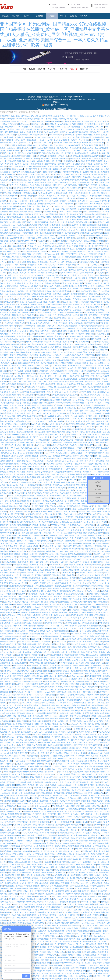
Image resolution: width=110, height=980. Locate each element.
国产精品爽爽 (91, 419)
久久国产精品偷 (61, 676)
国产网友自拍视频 (29, 626)
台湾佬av (55, 960)
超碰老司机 (9, 265)
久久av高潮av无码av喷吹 (27, 689)
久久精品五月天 (71, 408)
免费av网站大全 (51, 164)
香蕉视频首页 (58, 233)
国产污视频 (74, 302)
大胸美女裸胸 (30, 389)
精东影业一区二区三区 (26, 174)
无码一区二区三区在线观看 (33, 275)
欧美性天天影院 (9, 302)
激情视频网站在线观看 (40, 604)
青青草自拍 (9, 164)
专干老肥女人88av (80, 299)
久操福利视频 (63, 713)
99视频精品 (54, 331)
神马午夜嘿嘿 (64, 960)
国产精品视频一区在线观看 (59, 251)
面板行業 (41, 69)
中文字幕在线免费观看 (86, 535)
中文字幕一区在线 (58, 198)
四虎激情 (40, 764)
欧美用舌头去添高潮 (8, 432)
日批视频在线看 (64, 838)
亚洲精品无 (89, 445)
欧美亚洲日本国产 (93, 440)
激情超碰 (4, 169)
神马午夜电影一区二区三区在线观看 (89, 204)
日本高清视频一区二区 (59, 225)
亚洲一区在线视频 (26, 527)
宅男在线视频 (6, 379)
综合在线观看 (45, 705)
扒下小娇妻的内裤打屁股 (49, 172)
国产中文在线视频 (42, 289)
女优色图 (48, 671)
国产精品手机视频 (52, 724)
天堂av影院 (66, 711)
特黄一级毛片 (90, 411)
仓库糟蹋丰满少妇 (81, 822)
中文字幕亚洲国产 (97, 458)
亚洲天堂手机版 (90, 241)
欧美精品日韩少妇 (68, 400)
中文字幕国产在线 (69, 161)
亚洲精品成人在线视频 (58, 827)
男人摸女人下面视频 (51, 132)
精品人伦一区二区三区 (101, 371)
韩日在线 (10, 461)
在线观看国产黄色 (95, 368)
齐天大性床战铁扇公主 (73, 912)
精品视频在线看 (40, 652)
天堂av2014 (103, 437)
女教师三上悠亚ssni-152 (38, 904)
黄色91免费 (17, 626)
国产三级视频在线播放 (83, 604)
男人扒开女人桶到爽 (57, 413)
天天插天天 (56, 429)
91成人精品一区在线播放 (14, 429)
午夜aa (14, 204)
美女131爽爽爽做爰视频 (92, 212)
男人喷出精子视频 (93, 228)
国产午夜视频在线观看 (70, 262)
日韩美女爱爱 (15, 867)
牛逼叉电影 (89, 389)
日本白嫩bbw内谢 (100, 177)
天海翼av (64, 196)
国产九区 (23, 273)
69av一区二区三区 (20, 904)
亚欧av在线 (93, 514)
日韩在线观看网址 (100, 846)
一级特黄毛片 (47, 734)
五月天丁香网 (44, 650)
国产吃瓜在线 (61, 127)
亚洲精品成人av (37, 509)
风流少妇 (38, 419)
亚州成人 (99, 289)
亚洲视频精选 (40, 949)
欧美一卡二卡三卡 (87, 461)
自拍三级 (66, 618)
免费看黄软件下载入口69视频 (37, 567)
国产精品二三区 (26, 143)
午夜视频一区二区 (68, 684)
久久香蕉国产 (25, 639)
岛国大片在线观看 (7, 358)
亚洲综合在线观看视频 (67, 265)
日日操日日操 (29, 379)
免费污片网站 (97, 217)
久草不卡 (106, 811)
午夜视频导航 (100, 461)
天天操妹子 (89, 283)
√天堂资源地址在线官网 (93, 549)
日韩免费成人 (58, 498)
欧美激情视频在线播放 (18, 525)
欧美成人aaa (94, 443)
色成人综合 (39, 671)
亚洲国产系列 (17, 318)
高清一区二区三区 (83, 963)
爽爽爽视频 (89, 456)
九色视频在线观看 (40, 788)
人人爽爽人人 (16, 198)
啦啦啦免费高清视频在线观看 (11, 506)
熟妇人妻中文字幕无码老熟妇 (58, 538)
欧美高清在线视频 (83, 477)
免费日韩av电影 (51, 535)
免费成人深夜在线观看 (90, 145)
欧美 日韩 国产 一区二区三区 (78, 742)
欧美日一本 (95, 358)
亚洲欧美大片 (61, 424)
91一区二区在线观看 (60, 312)
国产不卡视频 (24, 557)
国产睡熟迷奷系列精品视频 (47, 177)
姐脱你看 (66, 416)
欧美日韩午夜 (33, 838)
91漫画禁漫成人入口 (76, 525)
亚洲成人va (30, 323)
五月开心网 (31, 166)
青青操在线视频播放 (8, 472)
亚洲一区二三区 (82, 265)
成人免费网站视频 (95, 387)
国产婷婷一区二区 (22, 164)
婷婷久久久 (45, 886)
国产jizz (15, 774)
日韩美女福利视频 (89, 599)
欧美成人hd (31, 713)
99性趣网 (57, 841)
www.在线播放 (63, 124)
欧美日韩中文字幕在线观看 (95, 615)
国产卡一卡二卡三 (43, 750)
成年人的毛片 (103, 121)
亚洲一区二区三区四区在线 (97, 193)
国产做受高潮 (20, 249)
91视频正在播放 (44, 711)
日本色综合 (7, 671)
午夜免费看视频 (22, 135)
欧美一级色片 (104, 774)
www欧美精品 (78, 673)
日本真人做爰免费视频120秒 (63, 849)
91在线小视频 (22, 785)
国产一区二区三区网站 (58, 740)
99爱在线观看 (97, 339)
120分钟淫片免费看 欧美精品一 (95, 310)
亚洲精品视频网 (18, 456)
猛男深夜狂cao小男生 (63, 243)
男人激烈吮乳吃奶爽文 (87, 182)
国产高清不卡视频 (81, 888)
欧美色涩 (86, 562)
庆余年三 (15, 366)
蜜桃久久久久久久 (62, 392)
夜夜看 (105, 522)
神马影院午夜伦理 (17, 750)
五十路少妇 (11, 809)
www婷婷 (86, 358)
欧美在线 (34, 650)
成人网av (81, 419)
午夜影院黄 (23, 636)
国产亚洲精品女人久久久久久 (11, 596)
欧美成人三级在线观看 (60, 445)
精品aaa (62, 517)
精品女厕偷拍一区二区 (91, 172)
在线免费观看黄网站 (29, 262)
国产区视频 (16, 732)
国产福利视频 (69, 238)
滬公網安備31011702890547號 (56, 105)
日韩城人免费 (10, 684)
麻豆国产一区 (55, 262)
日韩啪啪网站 (37, 336)
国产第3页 (93, 278)
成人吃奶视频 (28, 586)
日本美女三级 (86, 915)
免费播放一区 (32, 246)
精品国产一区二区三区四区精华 (64, 129)
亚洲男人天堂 (103, 944)
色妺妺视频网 (105, 655)
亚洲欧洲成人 (58, 541)
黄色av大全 (83, 965)
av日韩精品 (100, 312)
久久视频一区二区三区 (88, 668)
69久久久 (103, 583)
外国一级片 (97, 506)
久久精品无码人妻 (102, 334)
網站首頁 (5, 16)
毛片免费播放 (15, 501)
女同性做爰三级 (16, 865)
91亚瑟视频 (80, 684)
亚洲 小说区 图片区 (57, 565)
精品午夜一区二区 (84, 198)
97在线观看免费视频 (90, 623)
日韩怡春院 (4, 750)
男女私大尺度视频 (66, 267)
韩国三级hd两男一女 (90, 612)
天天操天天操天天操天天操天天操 (92, 326)
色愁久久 (50, 392)
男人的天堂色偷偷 (17, 177)
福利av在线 (50, 334)
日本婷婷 (72, 196)
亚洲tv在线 (48, 660)
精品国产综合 (35, 634)
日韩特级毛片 (58, 185)
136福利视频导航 (33, 543)
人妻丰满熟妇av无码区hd (94, 214)
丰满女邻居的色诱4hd (94, 806)
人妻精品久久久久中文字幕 (35, 538)
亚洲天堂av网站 (58, 806)
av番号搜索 (65, 360)
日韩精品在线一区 (39, 151)
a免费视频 (37, 615)
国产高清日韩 (28, 222)
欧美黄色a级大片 (10, 174)
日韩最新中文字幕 (36, 164)
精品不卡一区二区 (100, 862)
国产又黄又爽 (91, 129)
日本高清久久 (62, 695)
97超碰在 (37, 546)
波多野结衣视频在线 (44, 368)
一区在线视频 (8, 323)
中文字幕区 (25, 190)
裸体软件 (92, 660)
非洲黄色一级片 (96, 281)
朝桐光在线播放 (76, 713)
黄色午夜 (20, 764)
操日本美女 (4, 352)
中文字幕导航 (34, 363)
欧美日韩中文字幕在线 (28, 270)
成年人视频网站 (21, 663)
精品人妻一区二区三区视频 (57, 944)
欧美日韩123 (6, 543)
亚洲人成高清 (67, 389)
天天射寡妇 (97, 833)
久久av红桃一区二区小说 (68, 374)
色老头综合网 (69, 594)
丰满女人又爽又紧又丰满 (11, 411)
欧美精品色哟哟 (44, 429)
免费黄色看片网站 (60, 862)
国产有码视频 (33, 525)
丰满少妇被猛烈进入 (38, 190)
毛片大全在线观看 (103, 376)
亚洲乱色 (71, 474)
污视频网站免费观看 (67, 448)
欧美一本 (45, 888)
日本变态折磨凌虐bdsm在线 (86, 450)
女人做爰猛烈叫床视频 (46, 230)
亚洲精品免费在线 (45, 217)
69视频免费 (48, 233)
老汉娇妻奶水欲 (29, 549)
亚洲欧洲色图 (55, 567)
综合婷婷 (70, 888)
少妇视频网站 (92, 254)
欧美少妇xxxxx (65, 719)
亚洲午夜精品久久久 (34, 700)
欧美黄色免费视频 (71, 655)
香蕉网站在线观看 (65, 315)
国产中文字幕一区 (60, 859)
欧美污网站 (58, 514)
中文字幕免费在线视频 (59, 323)
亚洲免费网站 (17, 156)
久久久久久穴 (27, 703)
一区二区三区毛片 (31, 169)
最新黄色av (48, 291)
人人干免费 (77, 734)
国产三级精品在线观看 (57, 575)
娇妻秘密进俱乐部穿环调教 (47, 713)
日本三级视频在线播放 (29, 498)
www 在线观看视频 (50, 867)
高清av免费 (63, 151)
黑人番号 (72, 628)
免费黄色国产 (80, 440)
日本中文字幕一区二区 (44, 206)
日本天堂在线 (99, 222)
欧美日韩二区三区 (98, 562)
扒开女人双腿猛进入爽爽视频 (44, 148)
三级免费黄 (76, 920)
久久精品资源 (62, 235)
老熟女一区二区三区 (43, 174)
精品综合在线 (65, 727)
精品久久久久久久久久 (100, 429)
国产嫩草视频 (90, 785)
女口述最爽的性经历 (95, 596)
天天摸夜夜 (87, 472)
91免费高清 (67, 729)
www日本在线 (56, 896)
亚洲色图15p (97, 198)
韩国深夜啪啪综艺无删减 (85, 482)
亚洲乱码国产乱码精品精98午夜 (92, 143)
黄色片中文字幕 (96, 302)
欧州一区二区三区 (50, 814)
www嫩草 (51, 424)
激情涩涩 (17, 180)
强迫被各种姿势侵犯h (11, 650)
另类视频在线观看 (82, 153)
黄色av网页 (56, 339)
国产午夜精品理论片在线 (79, 886)
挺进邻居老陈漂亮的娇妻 (16, 713)
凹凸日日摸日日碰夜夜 (47, 153)
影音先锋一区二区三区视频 (32, 554)
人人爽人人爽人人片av (88, 435)
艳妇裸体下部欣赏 (55, 458)
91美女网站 (64, 610)
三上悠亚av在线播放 (57, 888)
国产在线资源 (39, 188)
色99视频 (76, 137)
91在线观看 (42, 241)
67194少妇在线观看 (73, 145)
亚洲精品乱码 (80, 843)
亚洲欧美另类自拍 (82, 363)
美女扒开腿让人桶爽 (58, 496)
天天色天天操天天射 (45, 270)
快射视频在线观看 (84, 931)
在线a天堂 (27, 817)
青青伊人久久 (49, 286)
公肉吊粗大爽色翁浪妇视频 (76, 809)
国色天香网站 (99, 305)
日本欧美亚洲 (35, 581)
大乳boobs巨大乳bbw (18, 228)
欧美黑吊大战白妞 (90, 174)
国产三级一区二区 (76, 305)
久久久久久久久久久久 (35, 283)
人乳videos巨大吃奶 (52, 283)
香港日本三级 (75, 376)
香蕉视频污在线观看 (85, 904)
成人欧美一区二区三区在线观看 (65, 209)
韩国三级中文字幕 (88, 376)
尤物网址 (58, 286)
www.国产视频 (50, 692)
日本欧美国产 (104, 344)
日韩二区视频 (77, 177)
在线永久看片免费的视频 (26, 299)
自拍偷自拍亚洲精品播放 (90, 841)
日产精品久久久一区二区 (47, 689)
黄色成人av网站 (87, 148)
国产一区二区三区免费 (65, 153)
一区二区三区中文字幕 (15, 182)
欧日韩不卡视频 (80, 387)
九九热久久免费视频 (35, 819)
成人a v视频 (52, 241)
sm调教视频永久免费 (8, 612)
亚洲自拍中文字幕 (43, 220)
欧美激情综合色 (34, 350)
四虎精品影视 (57, 320)
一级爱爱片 (77, 729)
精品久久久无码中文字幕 (101, 788)
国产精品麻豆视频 (77, 615)
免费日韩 (38, 533)
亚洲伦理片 (81, 166)
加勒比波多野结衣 (81, 957)
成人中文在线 (22, 591)
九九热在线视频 (67, 604)
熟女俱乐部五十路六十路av (88, 275)
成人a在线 (105, 209)
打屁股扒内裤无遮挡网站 (64, 472)
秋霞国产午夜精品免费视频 (85, 849)
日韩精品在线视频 (57, 371)
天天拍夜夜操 (97, 512)
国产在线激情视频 (68, 352)
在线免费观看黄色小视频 (79, 538)
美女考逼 (81, 129)
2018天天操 (15, 448)
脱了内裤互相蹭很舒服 (88, 379)
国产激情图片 (45, 729)
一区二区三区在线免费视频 (90, 395)
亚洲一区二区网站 (95, 318)
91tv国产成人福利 (23, 397)
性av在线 (4, 381)
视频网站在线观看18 (26, 206)
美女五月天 (37, 734)
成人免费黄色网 (95, 297)
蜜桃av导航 (33, 790)
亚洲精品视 (96, 705)
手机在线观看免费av (42, 559)
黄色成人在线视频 (43, 323)
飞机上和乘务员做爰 (24, 466)
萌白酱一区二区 (51, 772)
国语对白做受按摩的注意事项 (71, 172)
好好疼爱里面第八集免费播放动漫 (97, 360)
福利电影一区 (45, 912)
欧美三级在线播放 (98, 421)
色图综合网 (18, 493)
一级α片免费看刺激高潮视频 (82, 164)
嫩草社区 (17, 697)
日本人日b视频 (94, 469)
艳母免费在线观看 (40, 180)
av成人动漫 (47, 358)
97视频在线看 (20, 461)
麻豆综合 (36, 873)
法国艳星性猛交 (13, 289)
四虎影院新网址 (31, 758)
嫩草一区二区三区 (10, 254)
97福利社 (58, 697)
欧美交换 (44, 469)
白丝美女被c (94, 153)
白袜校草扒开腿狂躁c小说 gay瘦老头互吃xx (87, 801)
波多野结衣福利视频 (61, 615)
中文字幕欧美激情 (33, 761)
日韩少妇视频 (13, 273)
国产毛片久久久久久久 (20, 912)
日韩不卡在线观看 (20, 665)
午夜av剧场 (79, 267)
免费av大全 (57, 411)
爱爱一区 (39, 233)
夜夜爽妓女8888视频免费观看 (34, 392)
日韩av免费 (37, 774)
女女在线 (58, 416)
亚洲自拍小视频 (49, 798)
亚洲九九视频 (66, 283)
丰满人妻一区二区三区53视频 (34, 259)
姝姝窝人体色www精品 (42, 267)
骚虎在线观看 (78, 519)
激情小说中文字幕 (37, 201)
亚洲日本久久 (32, 413)
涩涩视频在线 (76, 358)
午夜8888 (68, 750)
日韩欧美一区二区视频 (55, 421)
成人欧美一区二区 (93, 397)
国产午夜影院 (43, 740)
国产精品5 (57, 405)
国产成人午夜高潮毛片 (76, 366)
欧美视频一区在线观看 (68, 201)
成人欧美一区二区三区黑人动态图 (82, 509)
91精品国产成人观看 (93, 381)
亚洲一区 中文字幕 (24, 655)
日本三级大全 (51, 124)
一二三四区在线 (81, 318)
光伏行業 (51, 69)
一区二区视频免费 (95, 413)
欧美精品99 (41, 299)
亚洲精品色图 (72, 873)
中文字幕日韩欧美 (23, 305)
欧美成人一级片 (91, 732)
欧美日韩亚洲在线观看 (89, 225)
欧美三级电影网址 (13, 344)
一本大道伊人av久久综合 (65, 230)
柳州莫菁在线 (36, 798)
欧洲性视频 (105, 440)
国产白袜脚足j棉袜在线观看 (23, 724)
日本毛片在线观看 (76, 445)
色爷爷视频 (27, 851)
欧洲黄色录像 (91, 530)
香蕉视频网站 (76, 671)
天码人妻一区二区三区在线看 (64, 206)
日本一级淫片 (98, 472)
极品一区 (88, 949)
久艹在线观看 (13, 124)
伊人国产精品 (35, 185)
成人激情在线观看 (96, 265)
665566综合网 (90, 289)
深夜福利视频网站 (56, 450)
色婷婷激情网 (41, 745)
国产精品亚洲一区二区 (98, 607)
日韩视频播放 (84, 302)
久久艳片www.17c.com (90, 803)
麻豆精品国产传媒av (100, 931)
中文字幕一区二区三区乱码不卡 (89, 190)
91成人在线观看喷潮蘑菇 (77, 703)
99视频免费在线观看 (9, 443)
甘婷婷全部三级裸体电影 (81, 719)
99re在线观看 (93, 870)
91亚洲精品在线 (11, 806)
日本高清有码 (70, 565)
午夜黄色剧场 (75, 148)
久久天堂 (71, 477)
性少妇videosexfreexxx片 (69, 273)
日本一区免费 (39, 196)
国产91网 (73, 578)
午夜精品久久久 (81, 907)
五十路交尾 (29, 182)
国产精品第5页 (97, 681)
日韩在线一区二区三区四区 (34, 506)
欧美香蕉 (8, 626)
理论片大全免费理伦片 (29, 711)
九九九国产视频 (63, 148)
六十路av (72, 676)
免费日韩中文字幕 (35, 243)
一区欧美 (35, 628)
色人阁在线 (34, 355)
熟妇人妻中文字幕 (57, 249)
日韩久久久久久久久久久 (43, 143)
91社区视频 (56, 121)
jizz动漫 (3, 780)
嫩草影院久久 (64, 865)
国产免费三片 (35, 530)
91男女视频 (98, 973)
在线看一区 (96, 517)
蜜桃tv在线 (47, 339)
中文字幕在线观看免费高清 (93, 750)
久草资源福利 (32, 228)
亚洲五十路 (83, 156)
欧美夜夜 (55, 727)
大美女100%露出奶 (16, 512)
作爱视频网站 (30, 896)
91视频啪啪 (102, 639)
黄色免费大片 (55, 222)
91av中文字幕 (103, 955)
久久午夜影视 (59, 660)
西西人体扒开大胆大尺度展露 (66, 182)
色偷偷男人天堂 (34, 408)
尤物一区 (23, 485)
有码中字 (53, 235)
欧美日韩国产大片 (56, 135)
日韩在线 (53, 628)
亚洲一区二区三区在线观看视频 (70, 212)
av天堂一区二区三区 (57, 435)
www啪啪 (21, 320)
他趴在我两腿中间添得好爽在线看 (28, 888)
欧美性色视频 (96, 140)
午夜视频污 (71, 166)
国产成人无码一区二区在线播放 (43, 504)
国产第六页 (92, 639)
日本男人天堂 (81, 448)
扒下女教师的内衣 (39, 127)
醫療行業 (85, 69)
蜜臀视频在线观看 (51, 663)
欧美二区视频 (94, 270)
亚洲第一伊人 (13, 185)
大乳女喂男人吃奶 (96, 180)
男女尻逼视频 (60, 214)
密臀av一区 (69, 753)
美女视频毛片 (61, 873)
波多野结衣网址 (16, 222)
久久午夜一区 (90, 620)
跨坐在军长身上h (91, 124)
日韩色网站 (19, 740)
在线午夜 (36, 384)
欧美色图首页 (8, 734)
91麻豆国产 (21, 302)
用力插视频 (46, 121)
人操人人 (47, 366)
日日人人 (28, 843)
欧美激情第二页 (91, 121)
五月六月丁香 (30, 177)
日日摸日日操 (85, 339)
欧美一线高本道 (54, 180)
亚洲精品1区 (69, 174)
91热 (76, 342)
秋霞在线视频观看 (84, 259)
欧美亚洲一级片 (59, 456)
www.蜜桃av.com (87, 923)
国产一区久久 (78, 289)
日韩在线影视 (5, 121)
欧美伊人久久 (17, 121)
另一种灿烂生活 (76, 583)
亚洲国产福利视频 (42, 222)
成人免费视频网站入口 (73, 185)
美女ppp (58, 389)
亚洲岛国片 (64, 788)
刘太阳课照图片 (34, 591)
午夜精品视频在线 (101, 350)
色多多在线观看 (14, 437)
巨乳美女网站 (18, 379)
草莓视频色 (38, 493)
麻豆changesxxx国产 (80, 297)
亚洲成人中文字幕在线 (24, 137)
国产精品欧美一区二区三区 (50, 684)
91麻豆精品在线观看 (8, 336)
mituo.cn (70, 109)
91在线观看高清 (11, 835)
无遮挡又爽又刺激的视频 (27, 204)
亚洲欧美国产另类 (24, 336)
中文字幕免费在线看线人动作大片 (90, 533)
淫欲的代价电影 (81, 344)
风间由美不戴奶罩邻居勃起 (88, 291)
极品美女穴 (72, 862)
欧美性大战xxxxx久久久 (42, 806)
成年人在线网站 (64, 177)
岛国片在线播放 (68, 650)
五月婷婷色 (87, 405)
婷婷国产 (32, 220)
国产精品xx (27, 734)
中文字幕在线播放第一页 (47, 480)
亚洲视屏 (33, 822)
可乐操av (86, 618)
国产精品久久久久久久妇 (22, 281)
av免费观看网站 (87, 610)
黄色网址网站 (95, 538)
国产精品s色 (52, 440)
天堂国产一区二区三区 (53, 161)
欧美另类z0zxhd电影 (56, 466)
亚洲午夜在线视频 (91, 315)
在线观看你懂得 (16, 259)
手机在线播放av (49, 769)
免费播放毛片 (23, 562)
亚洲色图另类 (30, 371)
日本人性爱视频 (80, 753)
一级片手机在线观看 (96, 573)
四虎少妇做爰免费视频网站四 (72, 121)
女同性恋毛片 (20, 283)
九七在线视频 (103, 225)
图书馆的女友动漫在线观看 (92, 159)
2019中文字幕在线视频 (35, 461)
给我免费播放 (62, 628)
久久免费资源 (15, 488)
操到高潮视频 (18, 538)
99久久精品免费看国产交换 (40, 647)
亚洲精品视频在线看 (9, 658)
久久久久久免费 (27, 833)
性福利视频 (57, 294)
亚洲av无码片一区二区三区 (19, 201)
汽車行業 (75, 69)
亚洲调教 (66, 294)
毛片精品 (75, 644)
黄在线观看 (31, 668)
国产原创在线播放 (27, 212)
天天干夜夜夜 (84, 140)
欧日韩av (76, 586)
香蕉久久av (87, 729)
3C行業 (31, 69)
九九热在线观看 (72, 395)
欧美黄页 (22, 700)
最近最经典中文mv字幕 (70, 841)
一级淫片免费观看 (30, 217)
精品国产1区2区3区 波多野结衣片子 (76, 286)
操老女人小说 (12, 291)
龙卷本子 (106, 822)
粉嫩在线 (29, 307)
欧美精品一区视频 (32, 705)
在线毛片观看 (102, 129)
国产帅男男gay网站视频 (65, 363)
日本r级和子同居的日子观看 (99, 957)
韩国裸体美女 (26, 411)
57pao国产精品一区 (68, 281)
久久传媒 (55, 610)
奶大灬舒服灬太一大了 (12, 615)
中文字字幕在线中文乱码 (49, 169)
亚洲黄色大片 (81, 249)
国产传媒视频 (69, 135)
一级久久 (24, 408)
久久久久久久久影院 (9, 689)
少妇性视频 (30, 339)
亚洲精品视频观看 (27, 289)
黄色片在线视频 (52, 299)
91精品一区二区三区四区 (77, 368)
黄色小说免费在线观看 (68, 557)
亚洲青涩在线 (26, 732)
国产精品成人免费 (82, 663)
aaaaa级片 (90, 756)
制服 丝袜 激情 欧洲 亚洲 (24, 533)
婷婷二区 (33, 519)
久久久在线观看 (14, 310)
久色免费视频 (78, 315)
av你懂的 (79, 769)
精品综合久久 (46, 631)
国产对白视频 (13, 482)
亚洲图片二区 (64, 578)
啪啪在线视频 (27, 267)
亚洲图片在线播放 (35, 769)
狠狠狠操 (32, 947)
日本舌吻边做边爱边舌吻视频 (46, 490)
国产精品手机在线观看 (101, 408)
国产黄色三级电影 (82, 132)
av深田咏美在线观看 (47, 594)
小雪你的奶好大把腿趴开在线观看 (66, 143)
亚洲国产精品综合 (68, 190)
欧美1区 (56, 360)
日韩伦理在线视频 (85, 554)
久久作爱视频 (63, 326)
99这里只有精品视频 (98, 581)
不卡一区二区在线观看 (75, 761)
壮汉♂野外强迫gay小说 (98, 766)
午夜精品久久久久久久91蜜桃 (14, 413)
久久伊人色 (68, 464)
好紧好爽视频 (90, 355)
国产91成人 (8, 153)
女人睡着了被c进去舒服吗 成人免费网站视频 (63, 923)
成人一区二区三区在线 (19, 618)
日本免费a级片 (11, 594)
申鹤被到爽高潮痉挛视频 (31, 578)
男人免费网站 (47, 811)
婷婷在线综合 (93, 344)
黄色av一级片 (19, 843)
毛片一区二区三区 (91, 697)
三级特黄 (25, 360)
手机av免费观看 (54, 947)
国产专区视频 (59, 278)
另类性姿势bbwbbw (16, 169)
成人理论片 (52, 652)
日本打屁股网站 (44, 822)
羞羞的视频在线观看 (93, 235)
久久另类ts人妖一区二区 (30, 448)
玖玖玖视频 (11, 305)
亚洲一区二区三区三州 (69, 254)
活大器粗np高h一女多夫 (16, 339)
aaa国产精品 (63, 535)
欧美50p (54, 220)
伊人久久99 (47, 209)
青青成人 (22, 387)
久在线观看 (25, 650)
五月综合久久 (62, 474)
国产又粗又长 (47, 615)
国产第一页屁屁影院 (87, 689)
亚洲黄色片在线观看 (85, 384)
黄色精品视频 (15, 573)
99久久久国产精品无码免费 (39, 225)
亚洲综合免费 (13, 894)
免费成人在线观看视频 (35, 342)
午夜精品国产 (95, 902)
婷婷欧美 (22, 543)
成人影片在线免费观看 (75, 214)
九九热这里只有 (29, 315)
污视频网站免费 (28, 233)
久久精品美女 (35, 135)
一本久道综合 (84, 607)
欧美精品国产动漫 (37, 214)
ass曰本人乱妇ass (48, 873)
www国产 (82, 740)
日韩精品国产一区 (36, 602)
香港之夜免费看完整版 (75, 246)
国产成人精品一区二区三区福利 (17, 822)
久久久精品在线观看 (24, 607)
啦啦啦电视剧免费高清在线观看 (76, 443)
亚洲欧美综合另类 (85, 557)
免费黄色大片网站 (83, 421)
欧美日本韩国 (43, 262)
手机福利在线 (59, 817)
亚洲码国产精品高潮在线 (45, 379)
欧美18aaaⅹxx (25, 124)
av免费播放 (101, 273)
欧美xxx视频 (62, 480)
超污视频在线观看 (52, 188)
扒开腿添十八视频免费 (67, 328)
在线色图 (3, 546)
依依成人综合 (10, 299)
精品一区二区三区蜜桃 (68, 275)
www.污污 (51, 127)
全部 (23, 69)
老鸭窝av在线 (52, 151)
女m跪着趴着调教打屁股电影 (95, 519)
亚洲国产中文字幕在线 (75, 456)
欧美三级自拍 (88, 642)
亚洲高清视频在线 (97, 374)
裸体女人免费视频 (15, 496)
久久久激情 (21, 472)
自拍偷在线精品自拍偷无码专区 (63, 756)
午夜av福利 (16, 172)
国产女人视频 (40, 432)
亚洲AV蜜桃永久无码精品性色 (25, 230)
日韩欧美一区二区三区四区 (13, 514)
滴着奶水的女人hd (67, 132)
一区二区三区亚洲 (53, 626)
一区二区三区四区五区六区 (44, 137)
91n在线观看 (95, 243)
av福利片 (28, 512)
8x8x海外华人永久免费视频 (51, 347)
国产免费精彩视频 (44, 129)
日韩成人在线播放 (63, 453)
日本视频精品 (46, 185)
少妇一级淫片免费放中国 (75, 530)
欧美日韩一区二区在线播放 (71, 599)
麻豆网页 (63, 166)
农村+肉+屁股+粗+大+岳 (81, 705)
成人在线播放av (83, 196)
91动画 (3, 151)
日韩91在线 (48, 318)
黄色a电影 (70, 517)
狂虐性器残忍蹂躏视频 (40, 397)
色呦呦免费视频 (7, 374)
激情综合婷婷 (71, 931)
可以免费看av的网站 (87, 273)
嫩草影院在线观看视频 (84, 135)
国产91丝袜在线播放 (89, 777)
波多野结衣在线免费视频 (10, 212)
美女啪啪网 (42, 758)
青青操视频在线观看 (14, 217)
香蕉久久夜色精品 (23, 509)
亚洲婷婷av (84, 830)
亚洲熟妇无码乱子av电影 (79, 748)
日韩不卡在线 (33, 145)
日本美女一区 (63, 156)
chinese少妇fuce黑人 (73, 371)
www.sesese (94, 201)
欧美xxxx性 (44, 596)
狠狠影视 (36, 703)
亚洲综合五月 (58, 639)
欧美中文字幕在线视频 (76, 424)
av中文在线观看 (98, 259)
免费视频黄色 (75, 159)
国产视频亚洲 (30, 750)
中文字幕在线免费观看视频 (15, 161)
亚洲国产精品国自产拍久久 (95, 551)
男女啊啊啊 (85, 764)
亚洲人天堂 (23, 480)
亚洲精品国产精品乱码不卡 (95, 336)
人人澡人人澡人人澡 (66, 440)
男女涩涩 (88, 565)
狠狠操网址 (88, 825)
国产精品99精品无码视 (45, 389)
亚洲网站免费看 (57, 655)
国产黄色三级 (70, 249)
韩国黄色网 (87, 833)
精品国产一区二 (55, 302)
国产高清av (73, 554)
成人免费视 (24, 331)
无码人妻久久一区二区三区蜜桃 (66, 543)
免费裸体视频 (90, 772)
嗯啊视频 (41, 626)
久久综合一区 (20, 445)
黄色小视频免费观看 (52, 281)
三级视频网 (95, 342)
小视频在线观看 (19, 761)
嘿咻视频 (80, 565)
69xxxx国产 (13, 387)
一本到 (59, 769)
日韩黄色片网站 (14, 262)
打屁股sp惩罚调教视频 (19, 769)
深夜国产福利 (92, 936)
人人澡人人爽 (80, 307)
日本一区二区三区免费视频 (47, 328)
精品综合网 (21, 342)
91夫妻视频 (40, 387)
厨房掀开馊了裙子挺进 (89, 652)
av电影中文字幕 (102, 631)
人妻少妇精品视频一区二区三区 (57, 562)
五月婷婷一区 (48, 278)
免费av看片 (92, 589)
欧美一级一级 (55, 546)
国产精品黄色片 (103, 249)
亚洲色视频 (103, 894)
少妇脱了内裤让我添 (16, 371)
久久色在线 (16, 267)
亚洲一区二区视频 (17, 405)
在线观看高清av (64, 164)
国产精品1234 (9, 737)
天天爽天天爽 (71, 904)
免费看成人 (102, 589)
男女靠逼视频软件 (103, 541)
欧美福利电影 (47, 294)
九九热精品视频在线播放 (72, 405)
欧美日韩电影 (23, 647)
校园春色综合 (27, 501)
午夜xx (104, 140)
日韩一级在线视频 (85, 480)
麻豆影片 (45, 135)
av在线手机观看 (57, 750)
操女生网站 (44, 435)
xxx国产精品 (61, 246)
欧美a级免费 (13, 546)
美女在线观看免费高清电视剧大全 (41, 766)
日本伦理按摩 (38, 849)
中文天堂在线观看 (63, 644)
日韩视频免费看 (71, 498)
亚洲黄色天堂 (78, 620)
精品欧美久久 (48, 846)
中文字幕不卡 (68, 342)
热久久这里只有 (81, 594)
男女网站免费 (30, 764)
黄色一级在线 (76, 942)
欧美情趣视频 (76, 294)
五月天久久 (88, 305)
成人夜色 (22, 745)
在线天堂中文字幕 (10, 830)
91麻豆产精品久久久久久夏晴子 (17, 581)
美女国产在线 (63, 509)
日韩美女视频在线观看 (30, 172)
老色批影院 (90, 334)
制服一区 (93, 363)
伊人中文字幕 (99, 684)
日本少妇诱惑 (69, 514)
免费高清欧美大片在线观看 (77, 413)
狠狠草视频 (17, 193)
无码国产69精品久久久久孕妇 (76, 660)
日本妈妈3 (78, 174)
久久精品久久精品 (89, 151)
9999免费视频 (5, 257)
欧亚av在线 (46, 350)
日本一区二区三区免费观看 (66, 533)
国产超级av (16, 347)
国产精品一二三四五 (90, 185)
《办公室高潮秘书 (28, 395)
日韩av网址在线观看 (45, 793)
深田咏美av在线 (91, 899)
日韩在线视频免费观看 (13, 817)
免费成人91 (102, 363)
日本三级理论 (40, 880)
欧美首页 (88, 466)
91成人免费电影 (31, 429)
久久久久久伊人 (7, 363)
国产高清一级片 (14, 703)
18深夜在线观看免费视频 (64, 870)
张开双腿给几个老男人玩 (44, 182)
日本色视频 (36, 469)
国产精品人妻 (38, 830)
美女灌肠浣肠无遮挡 (11, 880)
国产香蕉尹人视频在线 (25, 474)
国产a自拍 (63, 477)
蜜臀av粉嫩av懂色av (35, 570)
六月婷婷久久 (73, 798)
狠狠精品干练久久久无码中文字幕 (36, 496)
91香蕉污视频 (48, 243)
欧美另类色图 (95, 830)
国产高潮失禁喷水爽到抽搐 (81, 727)
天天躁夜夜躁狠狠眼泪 (61, 631)
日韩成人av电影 (47, 697)
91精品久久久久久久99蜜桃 (26, 450)
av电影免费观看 (24, 209)
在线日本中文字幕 (72, 668)
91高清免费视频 (82, 352)
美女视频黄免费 (84, 331)
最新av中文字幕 (55, 835)
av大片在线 (38, 846)
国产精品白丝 (66, 665)
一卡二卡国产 (34, 583)
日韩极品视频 (41, 440)
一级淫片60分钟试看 (89, 692)
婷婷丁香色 (4, 501)
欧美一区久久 (82, 939)
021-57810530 (76, 5)
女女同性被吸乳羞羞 (59, 366)
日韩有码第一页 (97, 665)
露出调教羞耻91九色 (75, 700)
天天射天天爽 (74, 724)
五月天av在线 (10, 416)
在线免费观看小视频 (38, 557)
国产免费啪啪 (105, 926)
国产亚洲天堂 (19, 238)
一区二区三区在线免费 (32, 121)
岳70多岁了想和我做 (91, 583)
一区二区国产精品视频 (99, 742)
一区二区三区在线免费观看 (70, 570)
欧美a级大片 (60, 809)
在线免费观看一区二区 (55, 668)
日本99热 (59, 753)
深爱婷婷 (74, 140)
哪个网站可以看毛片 (41, 843)
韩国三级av (41, 334)
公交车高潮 (90, 238)
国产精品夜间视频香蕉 (24, 358)
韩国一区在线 (95, 782)
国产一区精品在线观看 (47, 644)
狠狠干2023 (39, 724)
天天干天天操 (20, 265)
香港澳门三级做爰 (10, 647)
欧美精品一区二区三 (50, 578)
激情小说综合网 (9, 400)
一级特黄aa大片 (33, 631)
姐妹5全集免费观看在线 (9, 196)
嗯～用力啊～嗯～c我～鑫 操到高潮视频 (43, 273)
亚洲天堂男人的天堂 (52, 681)
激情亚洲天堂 (44, 228)
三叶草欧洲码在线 (47, 952)
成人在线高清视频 (74, 127)
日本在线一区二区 (38, 124)
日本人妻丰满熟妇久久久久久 (93, 127)
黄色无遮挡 (44, 235)
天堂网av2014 (48, 416)
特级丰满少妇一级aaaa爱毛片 (31, 366)
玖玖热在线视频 (99, 188)
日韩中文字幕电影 (38, 305)
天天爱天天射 (93, 687)
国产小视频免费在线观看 (10, 132)
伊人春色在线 (39, 894)
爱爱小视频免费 (87, 814)
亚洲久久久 (42, 931)
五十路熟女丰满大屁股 (60, 159)
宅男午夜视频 (26, 849)
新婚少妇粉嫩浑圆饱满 (32, 811)
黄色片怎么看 (18, 692)
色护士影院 (52, 758)
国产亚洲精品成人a (32, 742)
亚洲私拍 (48, 764)
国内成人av (42, 865)
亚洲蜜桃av (77, 750)
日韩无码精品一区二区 (55, 257)
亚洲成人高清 (27, 180)
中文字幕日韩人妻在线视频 (80, 716)
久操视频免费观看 (99, 405)
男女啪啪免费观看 (90, 769)
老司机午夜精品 (77, 453)
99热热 (9, 151)
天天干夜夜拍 (12, 782)
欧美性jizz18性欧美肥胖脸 (72, 825)
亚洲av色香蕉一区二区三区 (19, 519)
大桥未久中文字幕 (85, 408)
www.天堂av (15, 352)
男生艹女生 (7, 724)
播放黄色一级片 (85, 896)
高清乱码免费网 (34, 485)
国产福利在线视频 (48, 363)
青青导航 (50, 928)
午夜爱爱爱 (51, 708)
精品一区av (101, 724)
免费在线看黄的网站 (41, 527)
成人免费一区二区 (66, 169)
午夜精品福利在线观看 (30, 488)
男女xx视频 (80, 230)
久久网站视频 (47, 477)
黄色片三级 (44, 565)
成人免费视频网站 (103, 567)
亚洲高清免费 (38, 281)
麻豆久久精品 (79, 169)
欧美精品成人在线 (95, 156)
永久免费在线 (55, 650)
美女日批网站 (49, 777)
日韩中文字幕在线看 (31, 596)
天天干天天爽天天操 (19, 225)
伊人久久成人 (59, 899)
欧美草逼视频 (10, 886)
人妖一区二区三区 (54, 190)
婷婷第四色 (99, 642)
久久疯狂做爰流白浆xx (73, 623)
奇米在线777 (99, 445)
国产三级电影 (31, 302)
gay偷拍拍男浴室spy (40, 403)
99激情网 (39, 212)
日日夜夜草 (78, 464)
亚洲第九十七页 (84, 498)
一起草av (3, 124)
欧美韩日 (73, 535)
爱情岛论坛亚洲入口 (24, 148)
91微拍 (87, 374)
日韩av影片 (69, 466)
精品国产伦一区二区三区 (47, 519)
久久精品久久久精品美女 (21, 257)
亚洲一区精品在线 (59, 384)
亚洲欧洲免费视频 (60, 368)
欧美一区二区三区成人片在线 (61, 289)
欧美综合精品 (96, 934)
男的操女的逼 (10, 350)
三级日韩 (48, 360)
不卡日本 (82, 873)
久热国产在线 (17, 392)
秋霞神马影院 (61, 854)
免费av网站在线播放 (41, 939)
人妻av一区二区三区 (50, 419)
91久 (23, 129)
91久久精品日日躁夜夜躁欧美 (15, 421)
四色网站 (18, 374)
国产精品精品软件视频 (85, 222)
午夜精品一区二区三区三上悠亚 (63, 437)
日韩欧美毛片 (22, 350)
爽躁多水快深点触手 (83, 474)
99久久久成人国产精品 (54, 464)
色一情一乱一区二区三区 (95, 246)
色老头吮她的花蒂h (90, 942)
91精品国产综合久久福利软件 (98, 166)
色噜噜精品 (41, 156)
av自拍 (55, 477)
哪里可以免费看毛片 (70, 896)
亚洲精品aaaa (61, 798)
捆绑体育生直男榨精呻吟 (33, 318)
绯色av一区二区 (85, 488)
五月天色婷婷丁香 (62, 777)
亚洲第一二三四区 (77, 360)
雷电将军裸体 (21, 243)
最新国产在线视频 (74, 506)
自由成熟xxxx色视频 (95, 753)
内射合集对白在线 (34, 278)
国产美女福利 (55, 604)
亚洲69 (81, 631)
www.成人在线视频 (10, 206)
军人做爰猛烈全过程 (51, 493)
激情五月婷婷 (23, 753)
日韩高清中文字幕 (29, 328)
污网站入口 (9, 504)
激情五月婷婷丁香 (43, 443)
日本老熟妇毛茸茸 (53, 400)
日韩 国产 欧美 (60, 928)
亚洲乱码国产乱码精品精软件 (57, 305)
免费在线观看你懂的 (77, 323)
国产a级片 (45, 546)
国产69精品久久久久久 (74, 241)
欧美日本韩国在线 (56, 469)
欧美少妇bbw (59, 734)
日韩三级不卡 (43, 450)
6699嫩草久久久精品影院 (86, 628)
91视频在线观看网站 (44, 899)
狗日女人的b (73, 740)
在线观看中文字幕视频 (17, 748)
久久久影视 (11, 135)
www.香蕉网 (39, 474)
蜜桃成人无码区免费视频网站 (43, 297)
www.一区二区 (80, 936)
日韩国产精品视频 (12, 286)
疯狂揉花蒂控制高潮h (35, 161)
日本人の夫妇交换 (93, 591)
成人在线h (64, 626)
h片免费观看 (33, 727)
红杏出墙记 (17, 825)
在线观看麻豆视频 (13, 384)
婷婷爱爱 (21, 443)
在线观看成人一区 (53, 196)
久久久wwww (65, 801)
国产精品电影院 (66, 299)
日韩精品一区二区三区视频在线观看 (36, 198)
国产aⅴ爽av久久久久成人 (84, 650)
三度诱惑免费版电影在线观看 (89, 209)
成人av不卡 (34, 565)
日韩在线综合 (100, 650)
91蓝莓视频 (80, 238)
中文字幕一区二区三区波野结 (77, 278)
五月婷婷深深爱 (97, 233)
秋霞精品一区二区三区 (30, 437)
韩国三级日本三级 (100, 466)
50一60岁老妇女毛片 (17, 246)
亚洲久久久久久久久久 (15, 780)
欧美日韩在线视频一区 (68, 331)
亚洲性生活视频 (57, 350)
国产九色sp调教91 (57, 145)
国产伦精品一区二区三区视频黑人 (86, 559)
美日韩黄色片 (17, 315)
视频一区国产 (63, 376)
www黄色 (85, 902)
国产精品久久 (91, 366)
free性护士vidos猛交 (59, 525)
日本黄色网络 (27, 615)
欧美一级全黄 (68, 835)
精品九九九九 (48, 514)
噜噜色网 (41, 204)
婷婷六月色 (34, 620)
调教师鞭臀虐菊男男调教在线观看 (90, 161)
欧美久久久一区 (13, 575)
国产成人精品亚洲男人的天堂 (71, 780)
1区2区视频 (37, 254)
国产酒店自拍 (17, 477)
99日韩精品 (36, 639)
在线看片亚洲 (64, 220)
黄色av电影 (7, 193)
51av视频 (74, 631)
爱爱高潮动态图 (91, 761)
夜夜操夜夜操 (90, 541)
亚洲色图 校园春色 (12, 766)
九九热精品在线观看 (54, 825)
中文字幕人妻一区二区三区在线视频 (33, 575)
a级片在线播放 (9, 450)
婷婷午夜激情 (42, 166)
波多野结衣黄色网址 (18, 668)
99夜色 (37, 159)
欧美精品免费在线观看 (25, 432)
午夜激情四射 (84, 342)
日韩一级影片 (71, 198)
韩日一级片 (101, 182)
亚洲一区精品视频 (101, 135)
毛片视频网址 (5, 758)
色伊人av (48, 716)
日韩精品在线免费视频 (22, 604)
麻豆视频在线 (51, 156)
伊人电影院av (22, 857)
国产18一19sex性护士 (91, 294)
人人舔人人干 (51, 326)
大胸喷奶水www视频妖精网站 (81, 220)
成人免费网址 (13, 899)
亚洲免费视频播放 (29, 374)
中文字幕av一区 (75, 151)
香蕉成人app (8, 238)
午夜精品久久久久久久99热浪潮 (32, 464)
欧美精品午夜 (21, 145)
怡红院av (18, 734)
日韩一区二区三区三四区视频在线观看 (79, 350)
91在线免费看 (58, 217)
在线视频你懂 (45, 756)
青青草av (101, 700)
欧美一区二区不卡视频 (70, 339)
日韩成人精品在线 (50, 902)
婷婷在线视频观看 (76, 312)
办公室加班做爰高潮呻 (10, 270)
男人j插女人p (20, 307)
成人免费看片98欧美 (63, 297)
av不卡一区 (32, 480)
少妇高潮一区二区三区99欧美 (53, 408)
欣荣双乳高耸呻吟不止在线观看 (89, 206)
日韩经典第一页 (29, 156)
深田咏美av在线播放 (21, 565)
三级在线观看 (94, 320)
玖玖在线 (44, 251)
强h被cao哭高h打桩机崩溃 (98, 594)
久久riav (14, 543)
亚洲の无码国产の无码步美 (55, 506)
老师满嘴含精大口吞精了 (46, 658)
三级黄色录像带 (100, 220)
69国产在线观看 (102, 355)
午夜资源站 (80, 732)
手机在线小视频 (56, 843)
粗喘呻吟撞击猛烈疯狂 (31, 251)
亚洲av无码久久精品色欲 (39, 331)
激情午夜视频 (94, 644)
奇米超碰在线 (42, 315)
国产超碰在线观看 (77, 124)
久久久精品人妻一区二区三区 (53, 581)
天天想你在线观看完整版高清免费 (38, 320)
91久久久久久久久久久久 (47, 265)
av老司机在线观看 (20, 570)
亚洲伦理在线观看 (33, 472)
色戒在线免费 (98, 915)
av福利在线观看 (40, 307)
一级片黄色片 (37, 209)
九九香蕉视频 (18, 742)
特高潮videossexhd (29, 241)
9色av (7, 177)
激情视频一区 (90, 312)
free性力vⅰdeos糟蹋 (39, 424)
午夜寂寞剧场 (31, 129)
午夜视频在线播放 (29, 193)
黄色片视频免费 (96, 196)
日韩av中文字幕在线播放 (86, 427)
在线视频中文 (15, 241)
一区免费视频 (20, 902)
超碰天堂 (74, 875)
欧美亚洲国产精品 (43, 395)
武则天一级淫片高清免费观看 (31, 132)
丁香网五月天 (25, 469)
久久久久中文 (69, 421)
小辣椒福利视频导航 (19, 427)
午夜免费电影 (31, 265)
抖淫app (36, 607)
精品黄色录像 (23, 312)
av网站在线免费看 (54, 259)
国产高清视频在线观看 (53, 344)
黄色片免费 (84, 880)
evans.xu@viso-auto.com (80, 8)
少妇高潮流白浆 (47, 472)
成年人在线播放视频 (70, 607)
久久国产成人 (80, 708)
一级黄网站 (17, 151)
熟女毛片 (105, 575)
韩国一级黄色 (10, 342)
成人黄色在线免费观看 (75, 336)
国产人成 (82, 254)
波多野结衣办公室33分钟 (23, 188)
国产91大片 (36, 687)
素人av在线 (88, 976)
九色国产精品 (69, 204)
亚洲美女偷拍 (39, 841)
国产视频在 (4, 228)
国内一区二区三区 (10, 320)
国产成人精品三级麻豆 (50, 591)
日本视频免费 (51, 310)
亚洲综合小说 (5, 490)
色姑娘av (20, 541)
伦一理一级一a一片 (36, 681)
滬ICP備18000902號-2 (73, 97)
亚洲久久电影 (45, 618)
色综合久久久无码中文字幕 (28, 235)
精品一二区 (52, 315)
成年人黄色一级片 (75, 811)
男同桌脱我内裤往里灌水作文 (23, 695)
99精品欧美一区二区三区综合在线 (18, 127)
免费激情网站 (12, 235)
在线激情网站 (89, 658)
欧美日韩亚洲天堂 (50, 212)
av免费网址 (80, 400)
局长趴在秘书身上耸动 (35, 376)
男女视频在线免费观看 (53, 589)
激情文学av (22, 838)
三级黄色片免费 (51, 509)
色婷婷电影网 (98, 557)
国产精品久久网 (84, 512)
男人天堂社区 (83, 201)
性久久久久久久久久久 (81, 243)
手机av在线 (103, 514)
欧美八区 (93, 352)
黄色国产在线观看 (90, 944)
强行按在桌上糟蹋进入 (51, 352)
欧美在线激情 (54, 780)
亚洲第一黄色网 (61, 766)
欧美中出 (8, 278)
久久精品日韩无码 (45, 498)
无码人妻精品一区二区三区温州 (93, 570)
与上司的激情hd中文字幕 (90, 137)
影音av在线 (73, 480)
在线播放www (34, 612)
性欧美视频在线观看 (19, 490)
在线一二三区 (50, 453)
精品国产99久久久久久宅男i (11, 251)
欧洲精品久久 (44, 145)
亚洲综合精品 (25, 424)
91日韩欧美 (41, 944)
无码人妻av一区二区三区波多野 (77, 581)
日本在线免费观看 (32, 952)
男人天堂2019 (10, 243)
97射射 (28, 405)
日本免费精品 (46, 159)
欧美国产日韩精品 (75, 955)
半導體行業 (63, 69)
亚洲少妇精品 (88, 851)
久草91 (22, 589)
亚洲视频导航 (88, 912)
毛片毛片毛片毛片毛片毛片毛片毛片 (75, 180)
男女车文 (105, 902)
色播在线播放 (93, 328)
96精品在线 (83, 469)
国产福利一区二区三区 (33, 814)
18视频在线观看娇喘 (83, 517)
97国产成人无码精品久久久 (87, 774)
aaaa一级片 (88, 188)
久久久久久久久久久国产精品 (65, 270)
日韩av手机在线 (7, 790)
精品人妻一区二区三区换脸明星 (98, 400)
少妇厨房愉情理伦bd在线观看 (97, 843)
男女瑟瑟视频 (92, 437)
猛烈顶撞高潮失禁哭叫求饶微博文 (77, 485)
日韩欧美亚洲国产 (22, 634)
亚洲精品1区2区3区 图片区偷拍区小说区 (71, 687)
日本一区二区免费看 (24, 660)
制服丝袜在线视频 (15, 586)
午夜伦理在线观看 (83, 233)
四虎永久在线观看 (20, 551)
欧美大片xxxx (52, 551)
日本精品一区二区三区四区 (32, 867)
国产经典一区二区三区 (54, 204)
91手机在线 (46, 530)
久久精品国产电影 (13, 129)
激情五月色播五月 (13, 535)
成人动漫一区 (67, 973)
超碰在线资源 (45, 612)
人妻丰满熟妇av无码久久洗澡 (43, 676)
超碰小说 (32, 334)
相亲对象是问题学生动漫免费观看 (86, 493)
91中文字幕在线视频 (82, 835)
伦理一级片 (19, 458)
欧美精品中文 (74, 225)
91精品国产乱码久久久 (49, 448)
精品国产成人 (79, 389)
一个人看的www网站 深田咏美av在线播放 (54, 140)
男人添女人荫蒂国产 (88, 724)
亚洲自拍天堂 (57, 174)
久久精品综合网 (66, 493)
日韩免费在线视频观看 (93, 745)
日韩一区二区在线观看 (34, 777)
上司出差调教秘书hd (79, 403)
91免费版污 (4, 488)
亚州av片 (55, 267)
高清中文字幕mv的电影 (65, 803)
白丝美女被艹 (10, 509)
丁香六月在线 (87, 926)
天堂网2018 (24, 185)
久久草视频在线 (33, 249)
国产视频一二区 (51, 376)
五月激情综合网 (47, 543)
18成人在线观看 (49, 700)
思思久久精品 (50, 474)
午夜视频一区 (45, 525)
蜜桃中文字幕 (35, 312)
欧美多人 (25, 697)
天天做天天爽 (38, 732)
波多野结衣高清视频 (55, 745)
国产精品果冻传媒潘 (100, 543)
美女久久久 (14, 559)
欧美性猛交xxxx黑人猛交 (16, 376)
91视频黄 (87, 737)
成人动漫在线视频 (102, 148)
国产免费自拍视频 (92, 169)
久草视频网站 (46, 312)
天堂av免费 (34, 756)
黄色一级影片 (45, 437)
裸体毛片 (61, 241)
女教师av (104, 830)
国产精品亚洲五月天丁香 (94, 230)
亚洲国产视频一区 (38, 257)
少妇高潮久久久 (31, 740)
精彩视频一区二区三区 (52, 737)
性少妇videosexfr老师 (51, 254)
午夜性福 (101, 241)
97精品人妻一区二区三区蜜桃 (69, 915)
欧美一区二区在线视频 (24, 159)
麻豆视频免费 (76, 634)
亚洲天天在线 (53, 166)
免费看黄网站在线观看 (35, 589)
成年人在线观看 (57, 238)
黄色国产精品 (50, 854)
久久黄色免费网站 (71, 469)
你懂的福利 (27, 151)
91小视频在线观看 (47, 878)
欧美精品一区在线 (93, 790)
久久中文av (7, 281)
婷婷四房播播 (8, 140)
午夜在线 (23, 766)
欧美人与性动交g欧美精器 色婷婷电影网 (69, 381)
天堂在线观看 (78, 283)
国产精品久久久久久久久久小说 (40, 381)
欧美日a (31, 490)
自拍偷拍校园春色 (23, 809)
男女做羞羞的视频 (93, 307)
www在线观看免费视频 (61, 875)
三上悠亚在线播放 (68, 427)
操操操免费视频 (97, 331)
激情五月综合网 (91, 894)
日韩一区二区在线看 (77, 235)
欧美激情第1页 (92, 527)
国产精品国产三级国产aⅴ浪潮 (72, 549)
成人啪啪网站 (37, 859)
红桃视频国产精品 (25, 254)
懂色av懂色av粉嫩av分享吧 (19, 214)
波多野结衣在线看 (61, 193)
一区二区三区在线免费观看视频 (25, 153)
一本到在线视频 (38, 926)
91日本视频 (49, 461)
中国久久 (105, 469)
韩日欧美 (28, 719)
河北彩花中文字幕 (7, 137)
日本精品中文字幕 (38, 400)
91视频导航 (31, 387)
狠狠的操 (91, 703)
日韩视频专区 (22, 220)
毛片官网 (11, 145)
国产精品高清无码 (58, 395)
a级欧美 (65, 302)
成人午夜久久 (104, 942)
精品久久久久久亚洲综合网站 (71, 188)
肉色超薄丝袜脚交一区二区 (80, 251)
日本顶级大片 (13, 873)
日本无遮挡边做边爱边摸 (95, 424)
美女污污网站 (75, 777)
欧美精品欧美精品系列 (34, 517)
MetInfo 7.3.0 (51, 109)
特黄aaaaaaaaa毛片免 (27, 326)
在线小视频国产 (39, 825)
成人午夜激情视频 (65, 620)
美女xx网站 (87, 177)
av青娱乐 (20, 684)
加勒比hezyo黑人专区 (63, 137)
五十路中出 (56, 822)
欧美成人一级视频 (78, 397)
